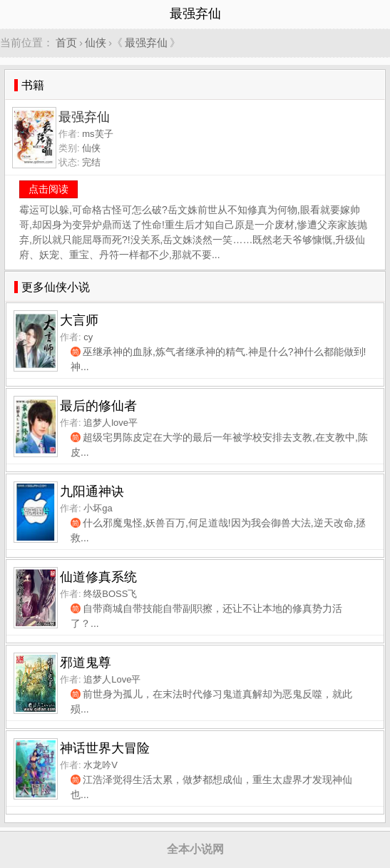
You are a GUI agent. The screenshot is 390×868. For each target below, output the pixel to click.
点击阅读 (48, 189)
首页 (66, 42)
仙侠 (96, 42)
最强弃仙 (146, 42)
